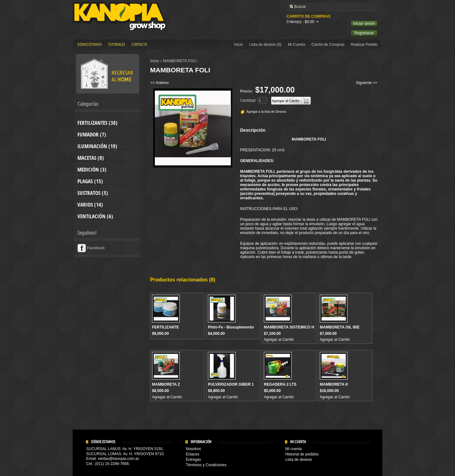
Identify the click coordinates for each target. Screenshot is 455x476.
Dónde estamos (90, 45)
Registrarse (364, 33)
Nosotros (193, 449)
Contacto (139, 45)
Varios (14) (90, 205)
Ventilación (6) (95, 216)
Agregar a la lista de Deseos (266, 112)
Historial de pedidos (302, 454)
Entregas (193, 460)
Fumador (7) (92, 135)
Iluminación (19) (97, 146)
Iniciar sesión (364, 24)
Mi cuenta (294, 449)
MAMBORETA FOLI (180, 61)
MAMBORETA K (334, 384)
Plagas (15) (90, 181)
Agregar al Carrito (279, 340)
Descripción (253, 130)
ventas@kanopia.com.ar (118, 459)
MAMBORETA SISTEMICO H (289, 327)
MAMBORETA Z (166, 384)
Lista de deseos (299, 460)
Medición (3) (92, 170)
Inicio (239, 45)
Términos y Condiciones (206, 465)
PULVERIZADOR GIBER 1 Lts (231, 387)
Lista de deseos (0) (265, 45)
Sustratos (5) (93, 193)
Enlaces (193, 454)
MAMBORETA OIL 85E (340, 327)
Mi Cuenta (297, 45)
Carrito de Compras (328, 45)
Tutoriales (117, 45)
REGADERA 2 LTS (280, 384)
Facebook (91, 248)
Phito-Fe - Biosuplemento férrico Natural (231, 329)
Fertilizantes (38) (97, 123)
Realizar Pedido (364, 45)
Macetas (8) (91, 158)
